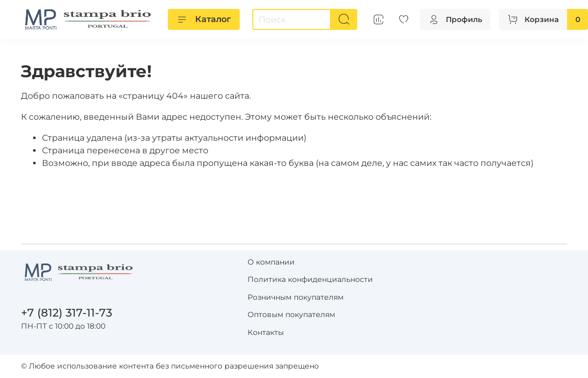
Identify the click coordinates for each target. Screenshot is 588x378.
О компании (271, 262)
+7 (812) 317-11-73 (67, 313)
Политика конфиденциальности (310, 279)
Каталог (204, 19)
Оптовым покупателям (291, 314)
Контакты (266, 332)
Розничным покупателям (296, 297)
